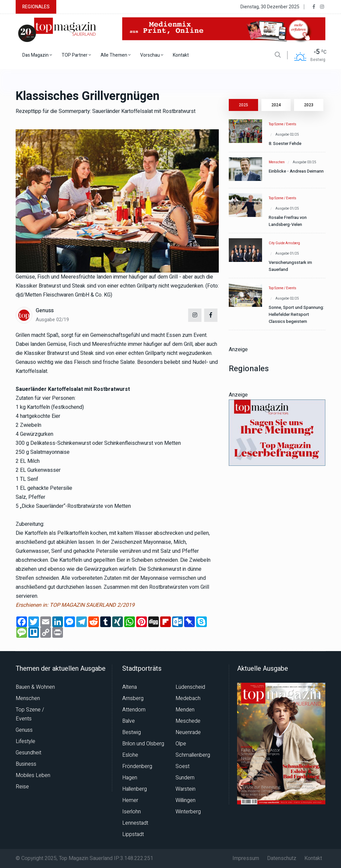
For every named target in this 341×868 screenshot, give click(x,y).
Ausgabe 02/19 (52, 320)
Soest (182, 766)
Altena (130, 687)
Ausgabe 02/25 (287, 135)
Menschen (277, 162)
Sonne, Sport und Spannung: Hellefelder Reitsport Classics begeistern (296, 314)
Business (26, 764)
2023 (309, 105)
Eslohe (130, 755)
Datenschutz (282, 858)
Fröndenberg (137, 766)
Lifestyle (25, 741)
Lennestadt (135, 823)
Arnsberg (133, 698)
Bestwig (132, 732)
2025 (243, 105)
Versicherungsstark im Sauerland (290, 266)
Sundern (185, 778)
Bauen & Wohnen (35, 687)
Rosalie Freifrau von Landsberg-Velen (288, 221)
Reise (22, 787)
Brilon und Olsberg (143, 744)
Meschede (188, 721)
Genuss (45, 311)
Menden (185, 710)
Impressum (246, 858)
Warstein (185, 789)
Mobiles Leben (33, 775)
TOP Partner (76, 55)
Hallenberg (135, 789)
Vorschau (152, 55)
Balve (129, 721)
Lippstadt (133, 834)
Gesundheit (28, 753)
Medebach (188, 698)
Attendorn (134, 710)
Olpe (181, 744)
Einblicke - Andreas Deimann (296, 171)
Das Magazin (37, 55)
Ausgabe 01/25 (287, 209)
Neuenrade (188, 732)
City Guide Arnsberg (284, 243)
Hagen (130, 778)
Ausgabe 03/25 (305, 162)
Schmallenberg (193, 755)
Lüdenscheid (190, 687)
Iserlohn (132, 812)
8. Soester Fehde (285, 143)
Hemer (130, 800)
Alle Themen (116, 55)
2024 (276, 105)
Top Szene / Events (283, 124)
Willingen (185, 800)
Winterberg (188, 812)
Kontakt (181, 55)
